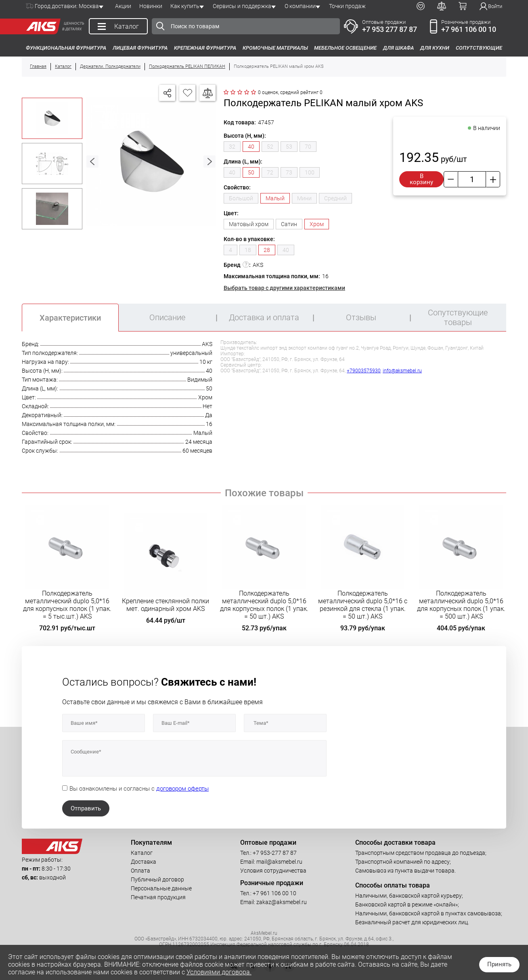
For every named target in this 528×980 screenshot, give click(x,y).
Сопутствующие (479, 48)
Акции (123, 6)
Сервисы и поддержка (242, 6)
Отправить (86, 808)
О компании (300, 6)
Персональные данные (161, 888)
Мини (304, 198)
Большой (241, 198)
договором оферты (182, 789)
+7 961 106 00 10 (469, 29)
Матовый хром (249, 224)
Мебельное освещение (345, 48)
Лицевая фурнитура (140, 48)
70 (308, 147)
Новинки (151, 6)
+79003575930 (364, 371)
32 (232, 147)
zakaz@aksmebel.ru (282, 902)
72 (270, 172)
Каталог (142, 853)
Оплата (140, 871)
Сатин (289, 224)
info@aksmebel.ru (402, 371)
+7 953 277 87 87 (390, 29)
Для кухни (435, 48)
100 (310, 172)
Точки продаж (347, 6)
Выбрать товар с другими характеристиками (284, 288)
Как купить (185, 6)
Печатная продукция (158, 897)
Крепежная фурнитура (205, 48)
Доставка (144, 862)
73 (289, 172)
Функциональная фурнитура (66, 48)
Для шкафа (398, 48)
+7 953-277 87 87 (275, 853)
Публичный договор (157, 879)
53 (289, 147)
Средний (335, 198)
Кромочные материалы (275, 48)
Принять (499, 964)
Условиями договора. (219, 972)
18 (248, 250)
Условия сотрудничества (273, 871)
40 (232, 172)
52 (270, 147)
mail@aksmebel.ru (279, 862)
